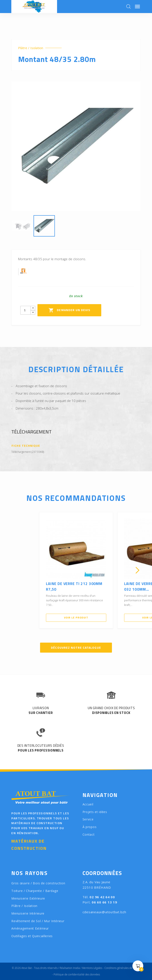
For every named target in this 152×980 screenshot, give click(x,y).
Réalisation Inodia (70, 968)
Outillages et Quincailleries (32, 936)
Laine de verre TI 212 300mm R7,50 (74, 587)
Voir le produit (76, 617)
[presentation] (15, 570)
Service (88, 819)
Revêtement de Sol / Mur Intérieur (38, 921)
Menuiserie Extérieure (28, 898)
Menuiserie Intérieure (28, 913)
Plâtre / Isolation (31, 48)
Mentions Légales (92, 968)
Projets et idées (95, 812)
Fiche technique (26, 446)
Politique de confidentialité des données (77, 974)
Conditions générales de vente (122, 968)
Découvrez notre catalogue (76, 647)
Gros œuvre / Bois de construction (38, 883)
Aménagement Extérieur (30, 928)
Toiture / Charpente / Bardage (35, 891)
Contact (89, 834)
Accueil (88, 804)
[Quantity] (25, 310)
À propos (90, 827)
